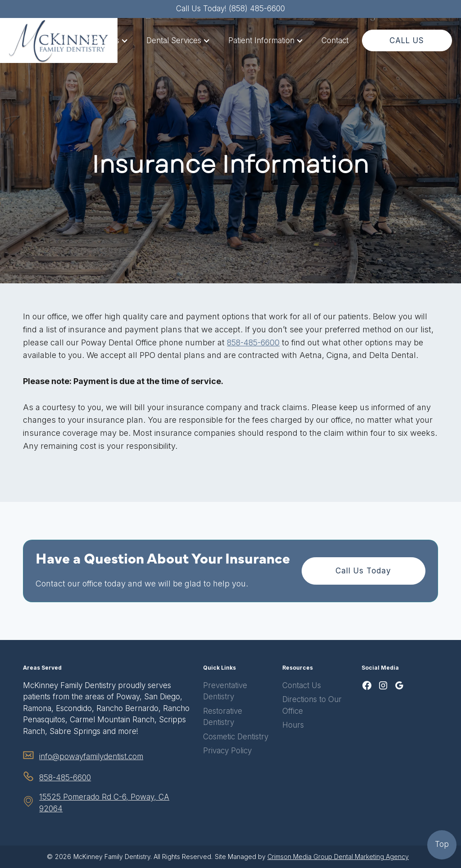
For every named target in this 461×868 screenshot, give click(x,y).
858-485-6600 (253, 342)
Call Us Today (363, 571)
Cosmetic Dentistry (236, 737)
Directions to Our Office (312, 705)
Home (57, 40)
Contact (335, 40)
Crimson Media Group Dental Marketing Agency (338, 857)
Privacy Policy (227, 751)
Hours (293, 725)
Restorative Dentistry (223, 717)
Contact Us (302, 685)
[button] (107, 41)
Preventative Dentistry (225, 691)
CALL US (407, 40)
